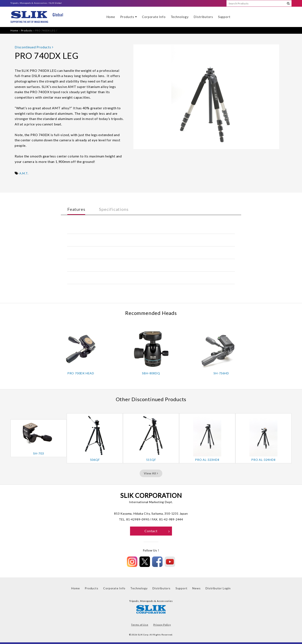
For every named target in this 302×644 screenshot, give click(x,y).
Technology (180, 17)
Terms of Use (140, 625)
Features (76, 209)
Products (129, 17)
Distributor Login (218, 588)
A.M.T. (24, 173)
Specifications (114, 209)
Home (111, 17)
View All (151, 473)
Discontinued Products (34, 47)
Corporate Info (154, 17)
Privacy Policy (162, 625)
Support (224, 17)
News (196, 588)
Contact (157, 531)
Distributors (203, 17)
